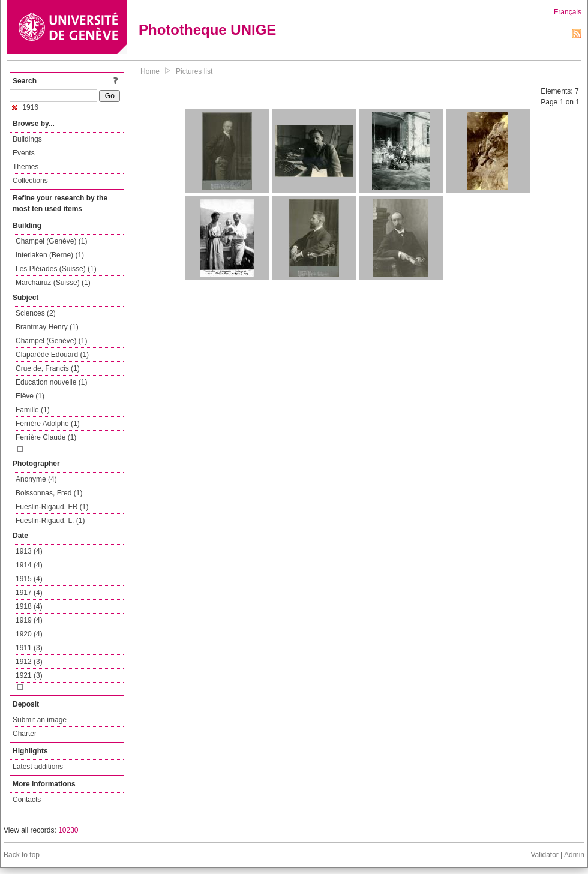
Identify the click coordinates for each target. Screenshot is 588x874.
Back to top (22, 855)
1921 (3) (29, 675)
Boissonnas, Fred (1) (49, 493)
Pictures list (194, 71)
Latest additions (38, 767)
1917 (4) (29, 593)
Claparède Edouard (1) (52, 355)
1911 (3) (29, 648)
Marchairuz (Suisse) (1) (53, 283)
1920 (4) (29, 634)
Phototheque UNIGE (207, 30)
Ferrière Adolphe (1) (48, 424)
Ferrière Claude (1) (46, 437)
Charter (25, 734)
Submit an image (40, 720)
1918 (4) (29, 606)
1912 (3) (29, 662)
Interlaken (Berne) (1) (50, 255)
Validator (544, 855)
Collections (30, 181)
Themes (25, 167)
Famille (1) (33, 410)
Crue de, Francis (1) (48, 368)
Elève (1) (30, 396)
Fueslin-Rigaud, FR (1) (52, 507)
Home (150, 71)
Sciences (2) (36, 313)
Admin (574, 855)
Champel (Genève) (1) (51, 241)
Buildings (27, 139)
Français (568, 12)
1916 (25, 107)
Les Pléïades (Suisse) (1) (56, 269)
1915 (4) (29, 579)
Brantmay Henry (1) (47, 327)
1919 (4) (29, 620)
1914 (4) (29, 565)
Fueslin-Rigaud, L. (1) (50, 521)
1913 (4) (29, 551)
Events (24, 153)
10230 (68, 830)
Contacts (27, 800)
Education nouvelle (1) (51, 382)
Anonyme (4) (36, 479)
